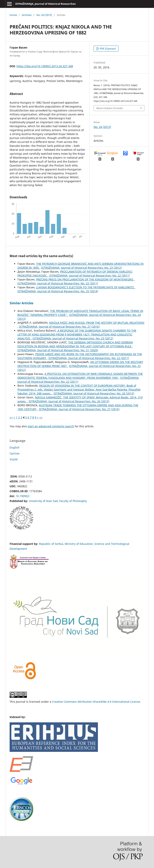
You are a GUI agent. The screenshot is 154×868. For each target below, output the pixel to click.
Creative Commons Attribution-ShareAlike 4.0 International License (96, 702)
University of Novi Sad (43, 501)
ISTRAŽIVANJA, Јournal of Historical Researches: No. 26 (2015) (94, 393)
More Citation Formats (110, 108)
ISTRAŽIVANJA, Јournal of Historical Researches (45, 4)
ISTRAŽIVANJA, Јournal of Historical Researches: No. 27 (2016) (59, 327)
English (15, 447)
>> (41, 417)
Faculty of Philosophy (73, 501)
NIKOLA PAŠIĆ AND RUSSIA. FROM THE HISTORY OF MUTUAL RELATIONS (97, 323)
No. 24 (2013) (44, 15)
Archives (27, 15)
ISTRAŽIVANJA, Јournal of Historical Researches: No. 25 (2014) (58, 291)
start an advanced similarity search (51, 426)
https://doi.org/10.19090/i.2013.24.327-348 (45, 66)
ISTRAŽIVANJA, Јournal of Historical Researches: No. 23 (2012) (82, 268)
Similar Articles (21, 303)
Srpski (14, 459)
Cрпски (15, 453)
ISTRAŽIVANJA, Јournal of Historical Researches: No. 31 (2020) (58, 350)
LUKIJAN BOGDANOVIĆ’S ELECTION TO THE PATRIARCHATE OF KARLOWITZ (85, 287)
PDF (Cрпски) (107, 49)
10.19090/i (23, 496)
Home (13, 15)
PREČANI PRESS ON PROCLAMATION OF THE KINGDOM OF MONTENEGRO (85, 279)
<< (11, 417)
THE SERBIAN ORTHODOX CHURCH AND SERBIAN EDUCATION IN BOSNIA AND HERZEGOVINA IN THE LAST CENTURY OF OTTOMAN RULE (75, 344)
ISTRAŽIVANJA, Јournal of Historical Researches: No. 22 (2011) (90, 275)
